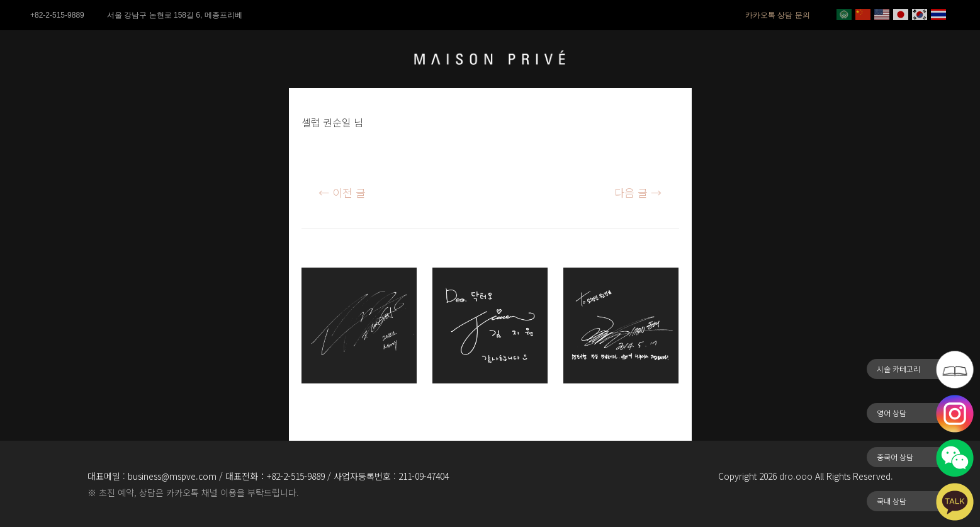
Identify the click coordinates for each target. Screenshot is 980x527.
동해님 (579, 402)
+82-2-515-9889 (57, 15)
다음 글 (638, 192)
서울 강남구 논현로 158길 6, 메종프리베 (175, 15)
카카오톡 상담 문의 (778, 15)
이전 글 (342, 192)
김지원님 (454, 402)
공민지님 (323, 402)
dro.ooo (796, 476)
